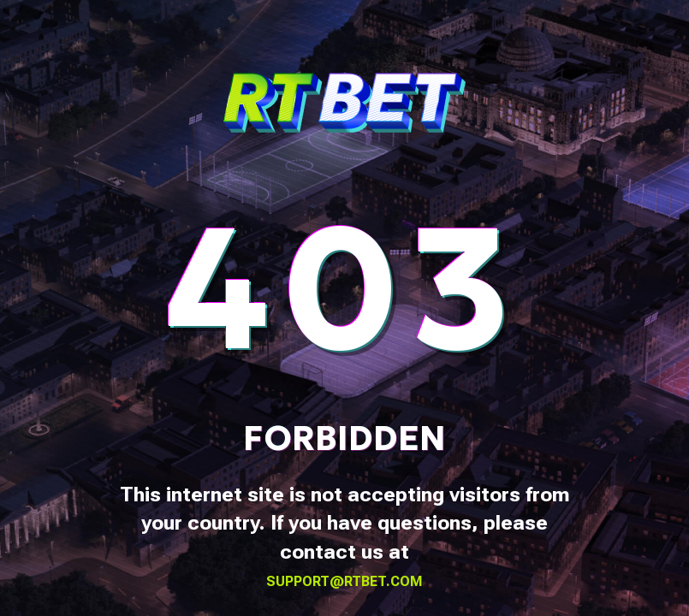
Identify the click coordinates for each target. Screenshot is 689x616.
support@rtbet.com (344, 581)
